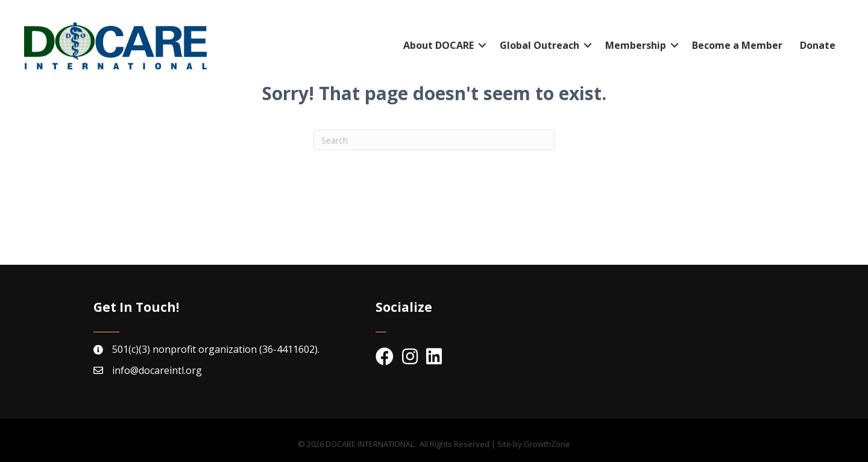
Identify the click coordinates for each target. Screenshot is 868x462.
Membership (636, 45)
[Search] (434, 140)
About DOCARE (439, 45)
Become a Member (737, 45)
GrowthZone (547, 444)
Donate (818, 45)
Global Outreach (539, 45)
